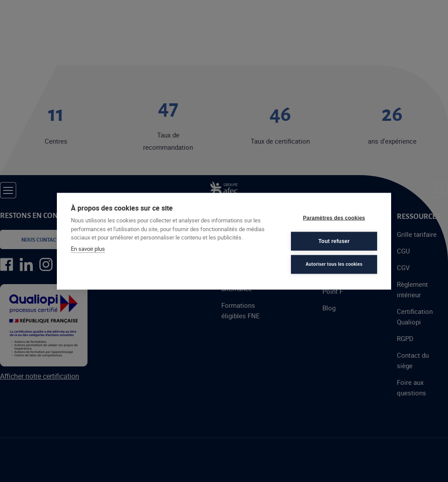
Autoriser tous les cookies (334, 264)
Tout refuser (334, 241)
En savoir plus (88, 248)
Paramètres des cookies (334, 218)
